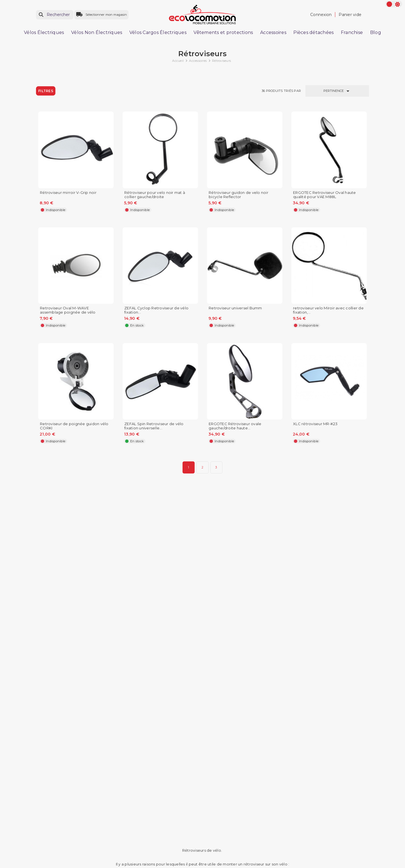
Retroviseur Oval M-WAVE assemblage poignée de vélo (68, 310)
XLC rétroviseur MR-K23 (315, 424)
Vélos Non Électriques (97, 32)
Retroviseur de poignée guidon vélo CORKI (74, 426)
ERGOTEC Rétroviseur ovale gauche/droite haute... (235, 426)
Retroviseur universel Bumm (235, 308)
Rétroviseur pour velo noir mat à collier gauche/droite (155, 195)
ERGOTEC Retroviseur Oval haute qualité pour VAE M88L (325, 195)
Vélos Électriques (44, 32)
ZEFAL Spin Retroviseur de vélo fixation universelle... (154, 426)
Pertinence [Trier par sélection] (337, 91)
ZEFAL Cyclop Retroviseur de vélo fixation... (156, 310)
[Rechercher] (55, 15)
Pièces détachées (313, 32)
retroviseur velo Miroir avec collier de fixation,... (328, 310)
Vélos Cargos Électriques (158, 32)
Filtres (46, 91)
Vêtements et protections (223, 32)
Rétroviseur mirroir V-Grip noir (68, 193)
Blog (376, 32)
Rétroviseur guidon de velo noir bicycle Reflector (238, 195)
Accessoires (273, 32)
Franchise (352, 32)
